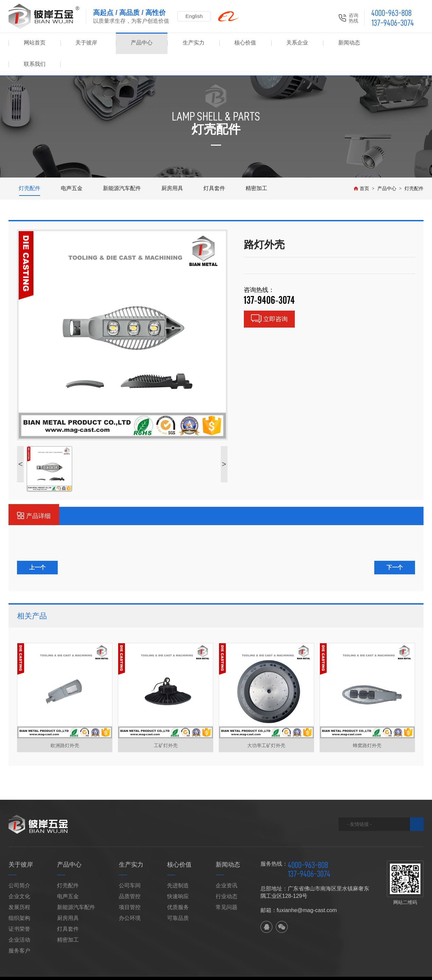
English (195, 16)
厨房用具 (172, 167)
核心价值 (242, 43)
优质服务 (178, 886)
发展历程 (19, 886)
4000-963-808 (391, 13)
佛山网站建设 (391, 964)
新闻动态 (346, 43)
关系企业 (294, 43)
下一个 (395, 546)
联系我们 (397, 43)
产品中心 (138, 43)
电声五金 (72, 167)
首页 (361, 167)
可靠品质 (178, 897)
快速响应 (178, 875)
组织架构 (19, 897)
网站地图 (109, 964)
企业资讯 (227, 864)
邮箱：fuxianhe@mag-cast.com (299, 889)
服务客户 (19, 929)
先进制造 (178, 864)
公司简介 (19, 864)
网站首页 (35, 43)
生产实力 (190, 43)
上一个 (37, 546)
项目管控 (130, 886)
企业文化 (19, 875)
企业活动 (19, 918)
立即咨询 (269, 298)
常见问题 (227, 886)
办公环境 (130, 897)
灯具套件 (214, 167)
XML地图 (131, 964)
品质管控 (130, 875)
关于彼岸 (86, 43)
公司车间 (130, 864)
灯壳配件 (30, 167)
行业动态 (227, 875)
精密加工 (256, 167)
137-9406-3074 (393, 23)
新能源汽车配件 (122, 167)
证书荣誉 (19, 908)
